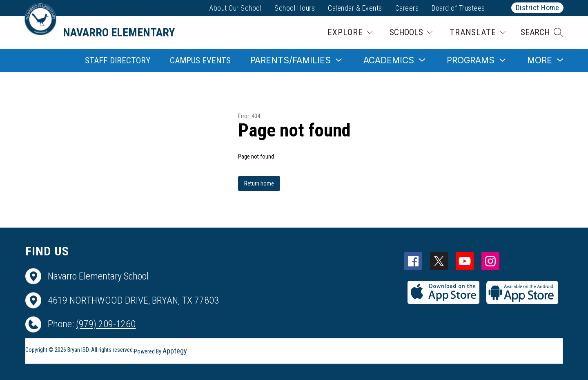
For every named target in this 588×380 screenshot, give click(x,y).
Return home (259, 183)
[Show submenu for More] (540, 60)
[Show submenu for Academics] (389, 60)
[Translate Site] (478, 32)
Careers (407, 8)
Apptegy (175, 351)
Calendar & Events (355, 8)
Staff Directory (118, 60)
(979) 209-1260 (106, 324)
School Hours (295, 8)
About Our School (235, 8)
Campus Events (200, 60)
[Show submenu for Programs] (471, 60)
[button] (542, 32)
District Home (538, 8)
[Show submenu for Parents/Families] (291, 60)
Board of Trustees (458, 8)
